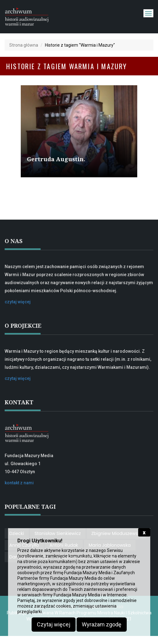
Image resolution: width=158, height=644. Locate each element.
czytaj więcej (18, 302)
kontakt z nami (19, 483)
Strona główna (24, 45)
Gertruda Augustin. (56, 159)
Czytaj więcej (54, 624)
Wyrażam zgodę (102, 624)
